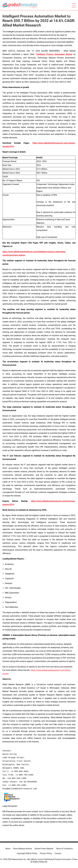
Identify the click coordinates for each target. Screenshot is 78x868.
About (8, 849)
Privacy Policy (46, 853)
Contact (58, 853)
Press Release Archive (22, 849)
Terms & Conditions (64, 849)
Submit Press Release (44, 849)
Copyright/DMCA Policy (27, 853)
